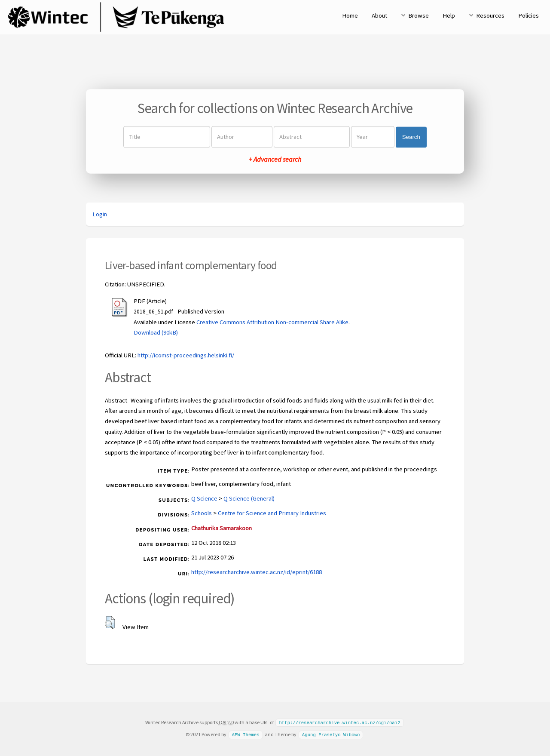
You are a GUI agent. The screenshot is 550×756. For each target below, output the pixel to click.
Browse (419, 15)
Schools (202, 513)
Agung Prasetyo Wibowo (331, 734)
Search (411, 137)
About (379, 15)
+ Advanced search (275, 160)
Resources (490, 15)
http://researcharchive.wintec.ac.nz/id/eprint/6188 (257, 572)
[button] (110, 623)
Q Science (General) (249, 498)
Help (449, 15)
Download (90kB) (156, 332)
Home (350, 15)
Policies (529, 15)
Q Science (204, 498)
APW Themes (245, 734)
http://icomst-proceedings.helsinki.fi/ (186, 355)
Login (100, 214)
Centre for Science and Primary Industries (272, 513)
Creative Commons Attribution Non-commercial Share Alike (272, 322)
